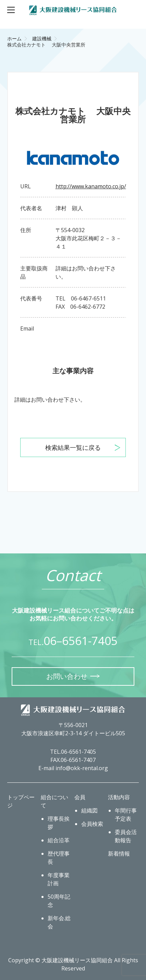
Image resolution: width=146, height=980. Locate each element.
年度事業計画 (59, 879)
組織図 (89, 810)
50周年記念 (59, 901)
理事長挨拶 (59, 823)
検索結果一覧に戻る (73, 447)
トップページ (21, 801)
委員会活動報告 (126, 836)
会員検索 (92, 824)
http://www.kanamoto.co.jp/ (91, 186)
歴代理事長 (59, 858)
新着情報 (119, 854)
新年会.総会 (59, 922)
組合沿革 (59, 840)
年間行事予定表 (126, 815)
